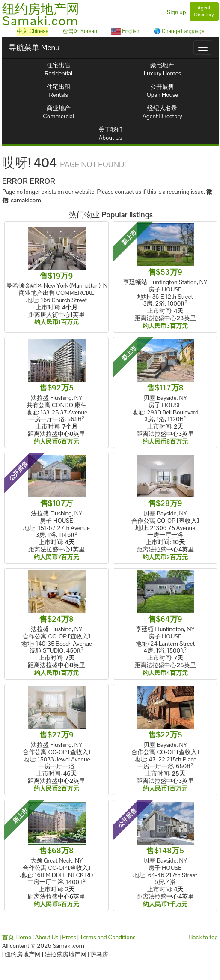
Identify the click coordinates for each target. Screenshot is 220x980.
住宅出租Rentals (59, 91)
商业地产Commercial (58, 112)
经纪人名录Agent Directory (162, 112)
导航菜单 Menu (34, 47)
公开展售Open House (162, 91)
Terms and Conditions (108, 937)
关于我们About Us (110, 133)
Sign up (177, 12)
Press (69, 937)
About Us (47, 937)
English (125, 31)
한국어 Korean (80, 31)
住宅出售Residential (58, 69)
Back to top (204, 937)
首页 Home (17, 937)
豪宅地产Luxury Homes (162, 69)
